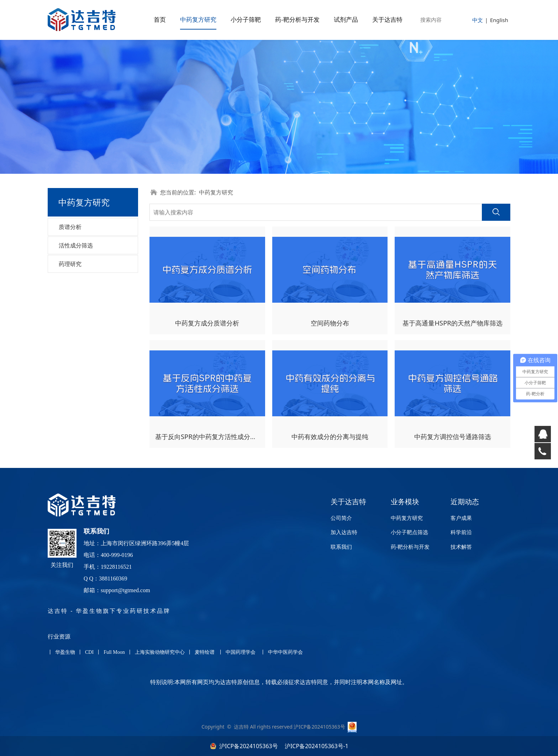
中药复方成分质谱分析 (207, 323)
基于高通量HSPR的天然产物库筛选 (452, 323)
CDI (90, 652)
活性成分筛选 (76, 245)
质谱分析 (70, 227)
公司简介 (341, 518)
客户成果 (461, 518)
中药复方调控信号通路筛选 (453, 436)
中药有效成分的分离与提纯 (330, 436)
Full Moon (114, 652)
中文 (478, 20)
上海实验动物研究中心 (160, 652)
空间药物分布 (330, 323)
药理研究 (70, 264)
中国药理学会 (241, 652)
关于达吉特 (387, 20)
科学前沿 (461, 532)
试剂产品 (346, 20)
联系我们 (341, 547)
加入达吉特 (344, 532)
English (499, 20)
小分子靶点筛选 (409, 532)
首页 (160, 20)
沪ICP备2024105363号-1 (316, 746)
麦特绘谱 (205, 652)
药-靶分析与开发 (297, 20)
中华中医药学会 (285, 652)
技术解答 (461, 547)
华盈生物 (65, 652)
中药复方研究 (198, 20)
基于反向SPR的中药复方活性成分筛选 (209, 436)
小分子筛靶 (246, 20)
